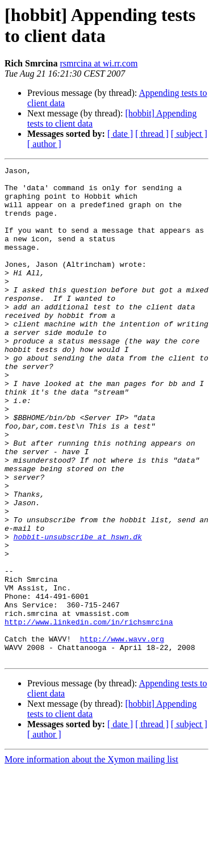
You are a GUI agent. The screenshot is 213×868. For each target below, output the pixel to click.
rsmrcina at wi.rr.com (99, 63)
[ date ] (120, 134)
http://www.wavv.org (122, 734)
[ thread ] (152, 134)
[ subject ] (189, 134)
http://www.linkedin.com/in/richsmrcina (89, 714)
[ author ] (44, 144)
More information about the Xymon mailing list (91, 858)
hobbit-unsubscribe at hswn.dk (78, 611)
